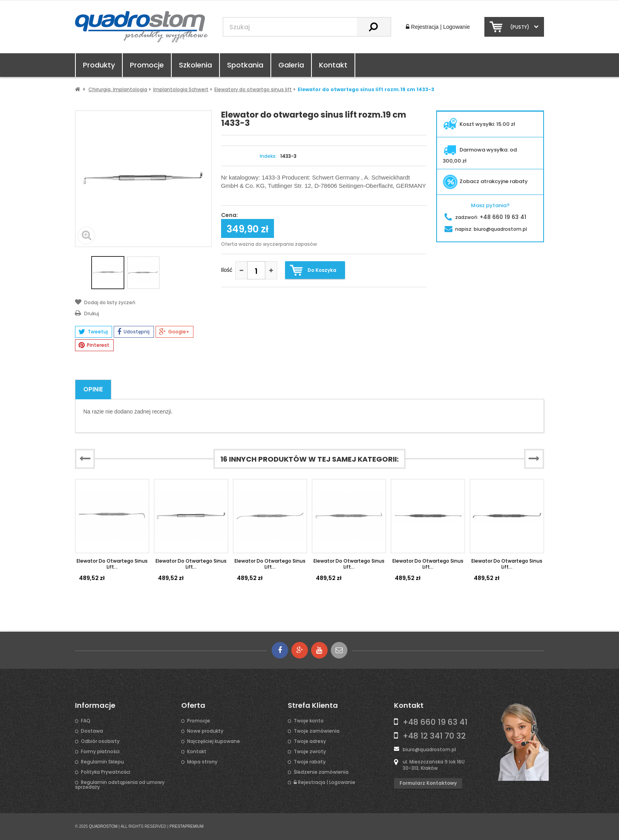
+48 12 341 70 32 (434, 736)
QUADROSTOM (103, 826)
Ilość (227, 270)
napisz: (486, 229)
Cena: (230, 215)
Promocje (147, 65)
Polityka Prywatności (106, 772)
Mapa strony (202, 762)
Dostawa (92, 731)
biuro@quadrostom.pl (429, 749)
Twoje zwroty (310, 752)
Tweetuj (93, 332)
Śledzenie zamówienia (321, 772)
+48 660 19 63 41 (435, 722)
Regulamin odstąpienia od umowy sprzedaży (120, 785)
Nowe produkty (205, 731)
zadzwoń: (485, 217)
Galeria (291, 65)
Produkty (99, 65)
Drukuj (87, 313)
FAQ (86, 721)
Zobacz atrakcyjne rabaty (485, 181)
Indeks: (268, 156)
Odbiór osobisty (100, 741)
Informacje (95, 705)
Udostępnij (133, 332)
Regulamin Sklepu (102, 762)
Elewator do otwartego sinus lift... (112, 564)
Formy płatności (100, 752)
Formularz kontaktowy (428, 783)
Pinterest (94, 345)
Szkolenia (195, 65)
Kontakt (333, 65)
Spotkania (245, 65)
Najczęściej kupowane (214, 741)
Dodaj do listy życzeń (105, 302)
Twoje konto (309, 721)
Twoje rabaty (310, 762)
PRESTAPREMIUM (187, 826)
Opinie (93, 389)
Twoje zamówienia (317, 731)
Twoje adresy (310, 741)
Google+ (174, 332)
